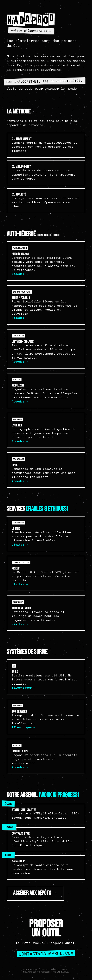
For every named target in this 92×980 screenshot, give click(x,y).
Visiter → (20, 544)
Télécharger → (24, 688)
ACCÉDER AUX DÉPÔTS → (35, 893)
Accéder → (20, 274)
